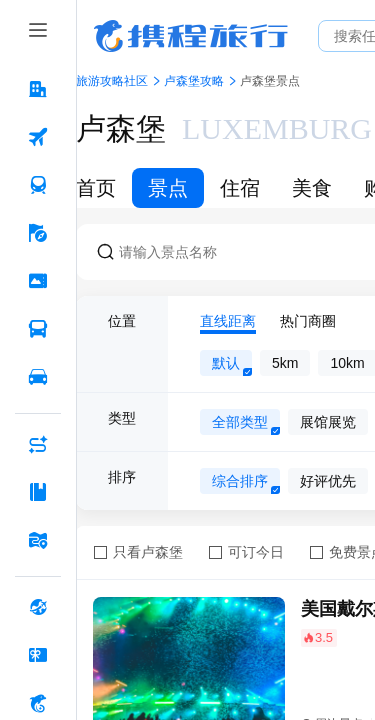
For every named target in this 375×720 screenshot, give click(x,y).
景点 (168, 188)
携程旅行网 (191, 36)
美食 (312, 188)
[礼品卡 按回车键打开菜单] (38, 655)
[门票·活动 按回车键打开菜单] (38, 281)
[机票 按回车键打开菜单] (38, 137)
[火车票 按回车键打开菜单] (38, 185)
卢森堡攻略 (194, 81)
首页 (96, 188)
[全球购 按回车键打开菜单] (38, 607)
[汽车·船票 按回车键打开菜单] (38, 329)
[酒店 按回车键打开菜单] (38, 89)
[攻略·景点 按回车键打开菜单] (38, 492)
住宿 (240, 188)
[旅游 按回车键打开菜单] (38, 233)
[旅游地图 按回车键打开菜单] (38, 540)
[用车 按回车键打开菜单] (38, 377)
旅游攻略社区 (112, 81)
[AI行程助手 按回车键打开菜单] (38, 444)
